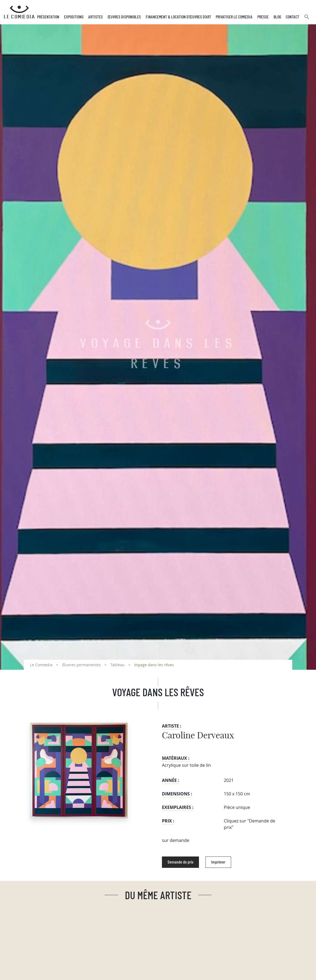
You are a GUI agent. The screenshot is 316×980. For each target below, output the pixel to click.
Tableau (117, 665)
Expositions (74, 17)
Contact (292, 17)
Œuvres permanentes (81, 665)
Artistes (95, 17)
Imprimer (218, 862)
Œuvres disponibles (124, 17)
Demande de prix (180, 862)
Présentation (48, 17)
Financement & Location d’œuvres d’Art (178, 17)
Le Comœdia (41, 665)
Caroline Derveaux (198, 736)
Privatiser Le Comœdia (234, 17)
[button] (307, 19)
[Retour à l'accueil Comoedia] (19, 12)
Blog (277, 17)
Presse (263, 17)
